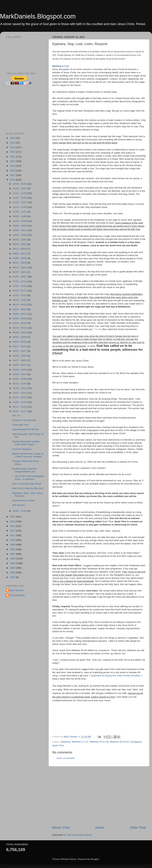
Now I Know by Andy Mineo (27, 484)
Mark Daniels (17, 590)
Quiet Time (58, 745)
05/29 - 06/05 (20, 318)
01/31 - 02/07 (20, 397)
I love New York (20, 425)
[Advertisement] (68, 721)
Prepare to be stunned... (25, 420)
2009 (13, 545)
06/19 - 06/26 (20, 305)
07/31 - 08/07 (20, 277)
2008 (13, 549)
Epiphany (65, 742)
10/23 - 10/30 (20, 221)
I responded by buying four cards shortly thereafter (115, 676)
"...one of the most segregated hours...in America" (28, 478)
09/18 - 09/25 (20, 244)
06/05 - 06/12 (20, 314)
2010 (13, 540)
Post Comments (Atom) (79, 835)
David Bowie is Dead (23, 500)
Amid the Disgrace (22, 449)
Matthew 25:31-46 (99, 742)
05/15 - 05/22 (20, 328)
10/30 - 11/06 (20, 216)
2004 (13, 568)
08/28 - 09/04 (20, 258)
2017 (13, 175)
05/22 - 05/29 (20, 323)
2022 (13, 152)
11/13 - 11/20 (20, 207)
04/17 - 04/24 (20, 346)
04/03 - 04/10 (20, 356)
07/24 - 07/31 (20, 281)
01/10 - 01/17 (20, 411)
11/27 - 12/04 (20, 198)
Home (100, 827)
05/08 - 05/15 (20, 332)
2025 (13, 138)
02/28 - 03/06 (20, 379)
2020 (13, 161)
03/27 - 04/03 (20, 360)
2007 (13, 554)
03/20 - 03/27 (20, 365)
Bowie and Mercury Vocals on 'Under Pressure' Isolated (28, 455)
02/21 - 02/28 (20, 384)
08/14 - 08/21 (20, 267)
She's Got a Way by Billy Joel (28, 488)
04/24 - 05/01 (20, 342)
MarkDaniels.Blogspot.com (38, 16)
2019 (13, 166)
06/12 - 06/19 (20, 309)
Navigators (136, 742)
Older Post (138, 827)
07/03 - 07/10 (20, 295)
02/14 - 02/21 (20, 388)
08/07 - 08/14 (20, 272)
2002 (13, 577)
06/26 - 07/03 (20, 300)
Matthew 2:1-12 (80, 742)
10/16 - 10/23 (20, 226)
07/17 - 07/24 (20, 286)
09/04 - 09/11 (20, 254)
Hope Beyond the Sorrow (26, 429)
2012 (13, 531)
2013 (13, 526)
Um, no (16, 415)
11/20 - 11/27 (20, 202)
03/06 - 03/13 (20, 374)
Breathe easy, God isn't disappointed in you (24, 470)
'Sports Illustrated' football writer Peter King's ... (26, 443)
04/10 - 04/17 (20, 351)
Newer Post (61, 827)
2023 (13, 147)
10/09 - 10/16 (20, 230)
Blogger (95, 859)
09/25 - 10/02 (20, 240)
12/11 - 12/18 (20, 193)
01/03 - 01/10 (20, 511)
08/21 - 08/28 (20, 263)
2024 (13, 143)
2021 (13, 157)
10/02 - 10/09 (20, 235)
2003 (13, 572)
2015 (13, 517)
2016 (13, 180)
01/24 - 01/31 (20, 402)
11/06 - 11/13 (20, 212)
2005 (13, 563)
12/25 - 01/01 (20, 184)
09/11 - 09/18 (20, 249)
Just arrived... (19, 505)
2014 (13, 521)
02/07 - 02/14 (20, 393)
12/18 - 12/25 (20, 188)
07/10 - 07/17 (20, 291)
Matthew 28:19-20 (119, 742)
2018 (13, 171)
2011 (13, 535)
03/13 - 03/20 (20, 370)
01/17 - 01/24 (20, 407)
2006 (13, 559)
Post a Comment (66, 758)
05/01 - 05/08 (20, 337)
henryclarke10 (17, 595)
